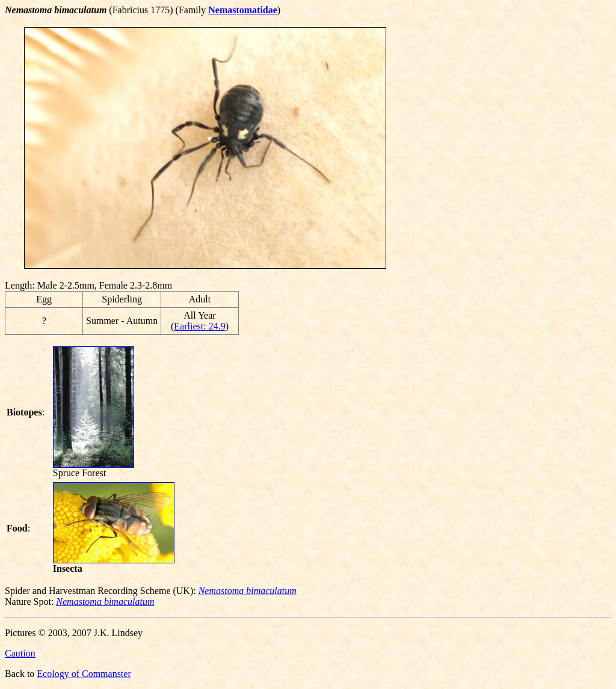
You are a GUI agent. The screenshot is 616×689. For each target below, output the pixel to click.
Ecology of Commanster (84, 674)
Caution (20, 653)
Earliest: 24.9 (199, 326)
